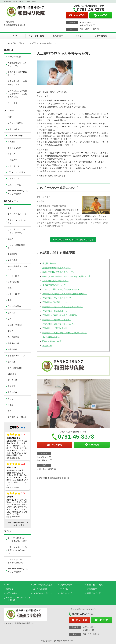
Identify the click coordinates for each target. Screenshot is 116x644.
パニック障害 (13, 276)
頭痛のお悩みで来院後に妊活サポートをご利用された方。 (67, 278)
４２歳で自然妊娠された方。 (55, 287)
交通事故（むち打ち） (17, 417)
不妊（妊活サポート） (21, 43)
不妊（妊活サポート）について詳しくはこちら (73, 240)
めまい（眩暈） (14, 294)
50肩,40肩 (12, 374)
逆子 (10, 208)
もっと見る (12, 103)
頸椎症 (11, 405)
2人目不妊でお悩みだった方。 (55, 282)
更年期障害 (12, 254)
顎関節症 (11, 313)
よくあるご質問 (14, 148)
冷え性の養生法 (49, 265)
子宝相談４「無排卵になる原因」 (57, 321)
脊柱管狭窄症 (13, 337)
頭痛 (10, 319)
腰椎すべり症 (13, 343)
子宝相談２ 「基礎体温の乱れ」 (57, 330)
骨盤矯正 (11, 386)
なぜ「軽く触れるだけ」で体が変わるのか (17, 539)
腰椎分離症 (12, 349)
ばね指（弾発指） (15, 325)
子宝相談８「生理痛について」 (56, 304)
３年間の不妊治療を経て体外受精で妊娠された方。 (65, 295)
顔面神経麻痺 (13, 282)
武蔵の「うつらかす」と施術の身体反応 (17, 561)
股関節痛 (11, 362)
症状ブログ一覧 (14, 185)
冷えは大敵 (47, 347)
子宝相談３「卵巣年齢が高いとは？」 (59, 326)
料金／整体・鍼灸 (36, 36)
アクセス (80, 36)
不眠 (10, 300)
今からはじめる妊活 (51, 338)
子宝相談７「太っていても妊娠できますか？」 (63, 308)
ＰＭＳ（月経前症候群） (16, 246)
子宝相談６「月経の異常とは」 (56, 313)
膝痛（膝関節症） (15, 368)
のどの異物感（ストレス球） (17, 268)
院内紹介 (11, 142)
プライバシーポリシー (17, 172)
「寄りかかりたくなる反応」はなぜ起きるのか (17, 550)
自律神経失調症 (14, 306)
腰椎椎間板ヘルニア (16, 356)
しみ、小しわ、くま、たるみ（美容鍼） (17, 231)
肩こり (11, 399)
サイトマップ (13, 178)
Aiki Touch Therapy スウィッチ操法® (18, 192)
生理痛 (11, 239)
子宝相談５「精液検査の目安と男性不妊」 (61, 317)
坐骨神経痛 (12, 392)
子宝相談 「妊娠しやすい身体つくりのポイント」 (65, 334)
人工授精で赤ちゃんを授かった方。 (17, 64)
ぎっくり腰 (12, 380)
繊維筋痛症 (12, 260)
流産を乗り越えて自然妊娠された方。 (59, 274)
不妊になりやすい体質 (52, 343)
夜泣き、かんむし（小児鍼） (17, 222)
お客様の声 (58, 36)
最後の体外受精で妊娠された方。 (57, 269)
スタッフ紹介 (13, 129)
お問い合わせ (101, 36)
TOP (15, 36)
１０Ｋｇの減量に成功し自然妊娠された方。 (62, 291)
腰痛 (10, 411)
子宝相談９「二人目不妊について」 (58, 300)
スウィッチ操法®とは (17, 123)
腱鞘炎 (11, 331)
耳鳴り (11, 288)
